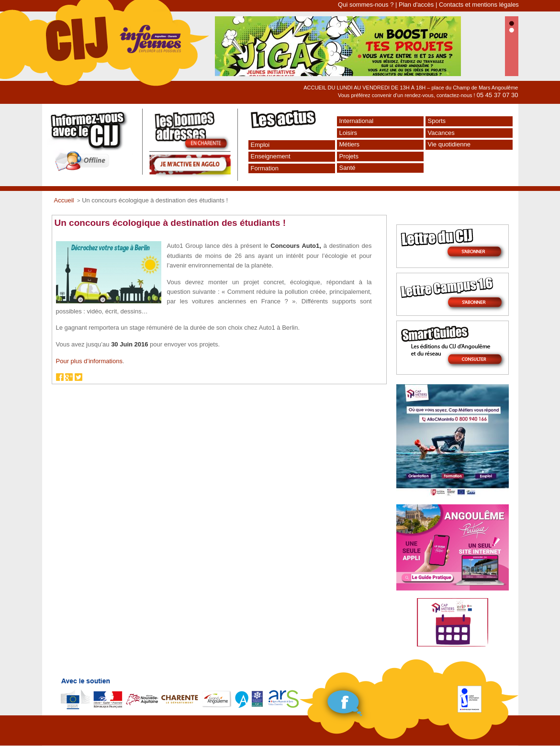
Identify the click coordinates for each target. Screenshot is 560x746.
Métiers (350, 144)
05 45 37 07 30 (498, 95)
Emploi (260, 145)
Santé (347, 168)
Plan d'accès (416, 5)
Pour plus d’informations (89, 361)
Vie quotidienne (449, 144)
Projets (349, 156)
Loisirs (348, 133)
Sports (437, 121)
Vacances (441, 133)
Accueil (64, 200)
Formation (265, 168)
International (357, 121)
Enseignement (271, 156)
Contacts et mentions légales (479, 5)
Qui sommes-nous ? (366, 5)
